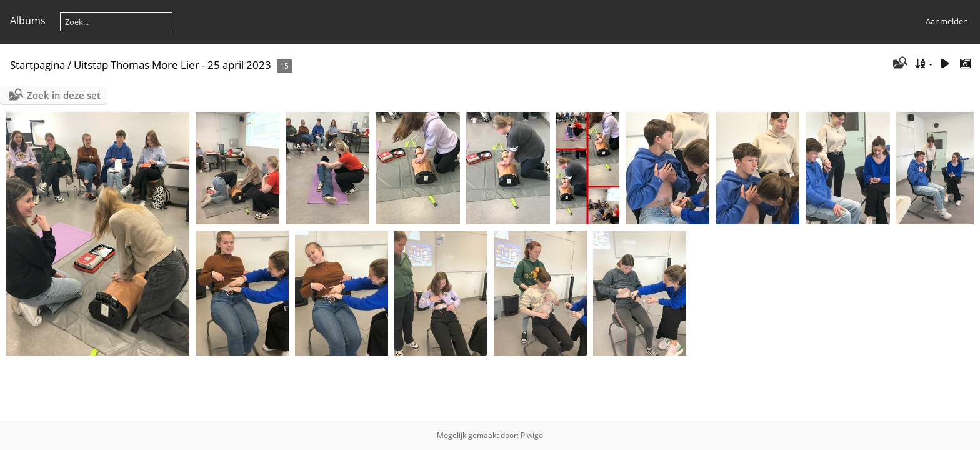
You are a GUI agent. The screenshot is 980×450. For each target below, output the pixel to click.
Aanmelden (947, 21)
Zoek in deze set (64, 95)
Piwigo (532, 435)
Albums (28, 21)
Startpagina (37, 65)
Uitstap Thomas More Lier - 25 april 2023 (172, 65)
